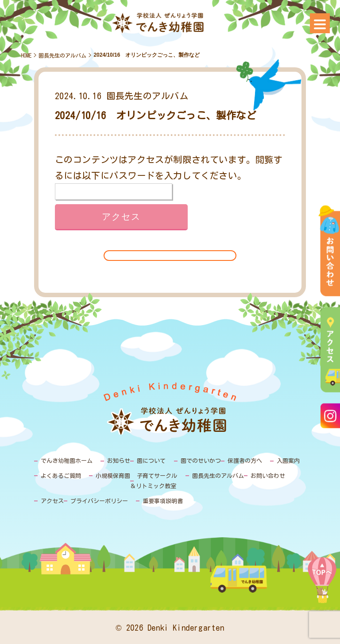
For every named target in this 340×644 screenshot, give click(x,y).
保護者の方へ (245, 461)
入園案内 (288, 461)
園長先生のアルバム (62, 55)
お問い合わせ (268, 476)
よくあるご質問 (61, 476)
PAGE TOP (322, 586)
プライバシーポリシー (99, 501)
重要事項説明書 (163, 501)
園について (151, 461)
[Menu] (320, 23)
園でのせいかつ (201, 461)
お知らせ (119, 461)
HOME (26, 55)
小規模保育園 (113, 476)
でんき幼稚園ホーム (67, 461)
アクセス (52, 501)
